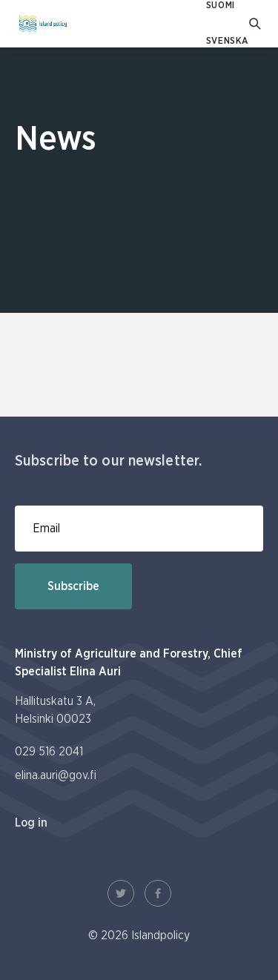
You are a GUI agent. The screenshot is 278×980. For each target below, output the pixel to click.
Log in (31, 823)
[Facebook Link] (158, 893)
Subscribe (73, 586)
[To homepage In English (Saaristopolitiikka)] (43, 24)
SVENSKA (228, 41)
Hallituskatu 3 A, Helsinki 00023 (55, 710)
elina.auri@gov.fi (56, 775)
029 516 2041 (49, 752)
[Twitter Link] (121, 893)
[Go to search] (256, 24)
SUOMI (221, 6)
